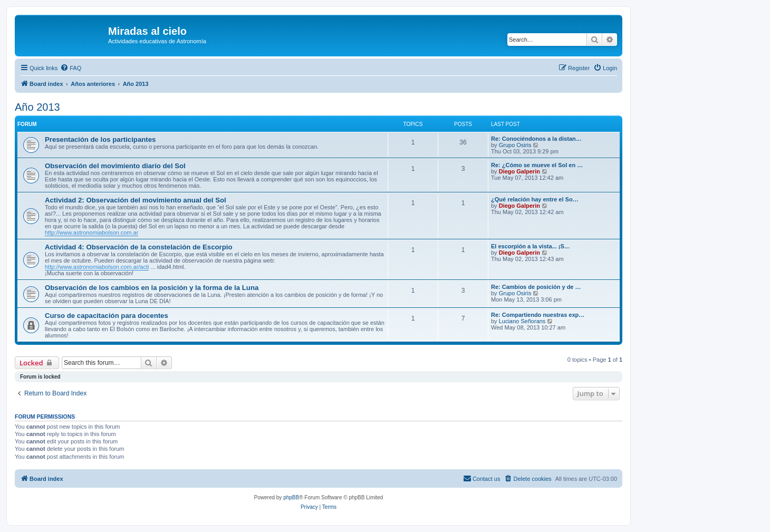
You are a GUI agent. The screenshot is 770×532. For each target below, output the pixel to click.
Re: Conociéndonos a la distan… (536, 139)
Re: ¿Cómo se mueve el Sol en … (537, 165)
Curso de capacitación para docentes (107, 316)
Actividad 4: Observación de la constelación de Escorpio (138, 247)
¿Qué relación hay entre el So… (535, 199)
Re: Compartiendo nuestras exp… (538, 315)
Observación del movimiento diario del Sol (115, 166)
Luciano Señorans (522, 321)
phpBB (291, 497)
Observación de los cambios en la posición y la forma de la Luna (152, 288)
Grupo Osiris (515, 145)
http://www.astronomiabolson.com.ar (92, 233)
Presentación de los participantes (100, 139)
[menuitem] (71, 68)
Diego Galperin (519, 171)
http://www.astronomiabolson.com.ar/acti (97, 267)
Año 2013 (37, 107)
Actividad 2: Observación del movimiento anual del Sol (136, 200)
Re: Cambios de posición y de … (536, 287)
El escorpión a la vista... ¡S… (531, 246)
